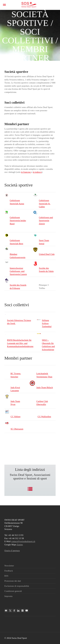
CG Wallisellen (44, 417)
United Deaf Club (47, 254)
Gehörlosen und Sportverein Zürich (46, 221)
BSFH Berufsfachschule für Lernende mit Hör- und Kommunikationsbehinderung (20, 343)
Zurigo (20, 545)
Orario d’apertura (12, 551)
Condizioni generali (13, 591)
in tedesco (37, 172)
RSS (6, 576)
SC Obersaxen (17, 429)
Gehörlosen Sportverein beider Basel (18, 221)
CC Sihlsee (15, 417)
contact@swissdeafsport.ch (23, 541)
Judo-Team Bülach (45, 387)
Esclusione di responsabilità (17, 586)
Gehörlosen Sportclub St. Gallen (45, 204)
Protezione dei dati (13, 581)
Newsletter (9, 566)
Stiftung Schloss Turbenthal (47, 323)
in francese (26, 172)
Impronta (8, 596)
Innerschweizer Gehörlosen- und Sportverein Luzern (18, 271)
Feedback (9, 571)
